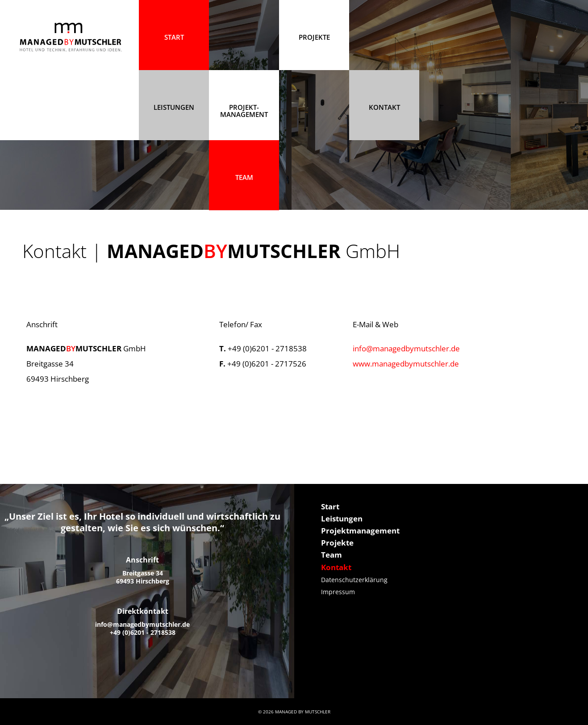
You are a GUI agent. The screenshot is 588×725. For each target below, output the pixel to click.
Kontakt (384, 107)
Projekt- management (244, 111)
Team (244, 177)
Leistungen (174, 107)
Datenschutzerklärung (354, 580)
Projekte (337, 543)
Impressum (338, 592)
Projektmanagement (360, 531)
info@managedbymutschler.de (406, 348)
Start (330, 506)
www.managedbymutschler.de (406, 364)
